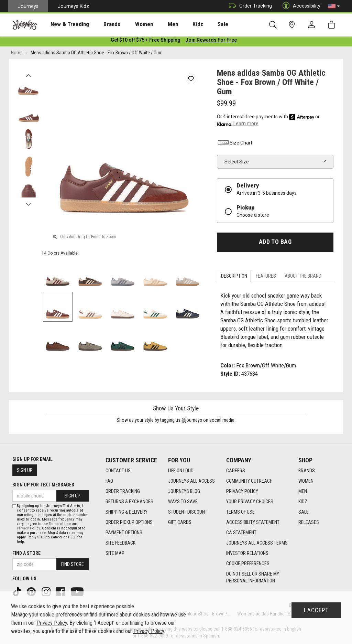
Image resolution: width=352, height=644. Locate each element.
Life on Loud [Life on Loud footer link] (181, 471)
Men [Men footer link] (303, 492)
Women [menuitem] (130, 24)
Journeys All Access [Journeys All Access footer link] (191, 481)
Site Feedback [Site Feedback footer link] (120, 543)
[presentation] (64, 24)
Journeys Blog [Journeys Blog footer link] (184, 492)
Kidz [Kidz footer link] (303, 502)
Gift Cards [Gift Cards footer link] (180, 523)
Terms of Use (60, 524)
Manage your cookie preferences (47, 615)
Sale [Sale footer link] (304, 512)
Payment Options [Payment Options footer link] (124, 533)
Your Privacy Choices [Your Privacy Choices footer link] (250, 502)
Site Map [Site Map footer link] (115, 554)
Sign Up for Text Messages (43, 485)
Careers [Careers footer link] (236, 471)
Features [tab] (266, 277)
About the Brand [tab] (303, 277)
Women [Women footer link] (306, 481)
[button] (334, 6)
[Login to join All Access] (146, 41)
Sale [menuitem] (199, 24)
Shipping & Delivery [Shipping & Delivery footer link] (126, 512)
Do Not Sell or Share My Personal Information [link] (253, 578)
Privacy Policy (28, 528)
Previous (28, 75)
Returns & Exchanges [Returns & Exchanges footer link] (129, 502)
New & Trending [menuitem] (63, 24)
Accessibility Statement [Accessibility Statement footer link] (253, 523)
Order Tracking (249, 6)
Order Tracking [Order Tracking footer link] (123, 492)
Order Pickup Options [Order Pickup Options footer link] (129, 523)
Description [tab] (234, 277)
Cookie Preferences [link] (248, 564)
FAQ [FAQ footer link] (109, 481)
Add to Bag (275, 243)
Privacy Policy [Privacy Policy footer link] (242, 492)
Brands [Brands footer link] (307, 471)
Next (28, 204)
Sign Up (25, 470)
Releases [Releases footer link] (309, 523)
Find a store (26, 553)
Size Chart (235, 144)
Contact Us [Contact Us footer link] (118, 471)
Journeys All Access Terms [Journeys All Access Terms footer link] (257, 543)
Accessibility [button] (300, 6)
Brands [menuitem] (101, 24)
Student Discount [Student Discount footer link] (188, 512)
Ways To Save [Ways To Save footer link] (183, 502)
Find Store (73, 564)
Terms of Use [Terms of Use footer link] (240, 512)
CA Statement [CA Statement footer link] (241, 533)
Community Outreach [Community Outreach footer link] (249, 481)
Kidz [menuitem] (177, 24)
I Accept (316, 610)
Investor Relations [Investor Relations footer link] (247, 554)
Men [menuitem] (155, 24)
